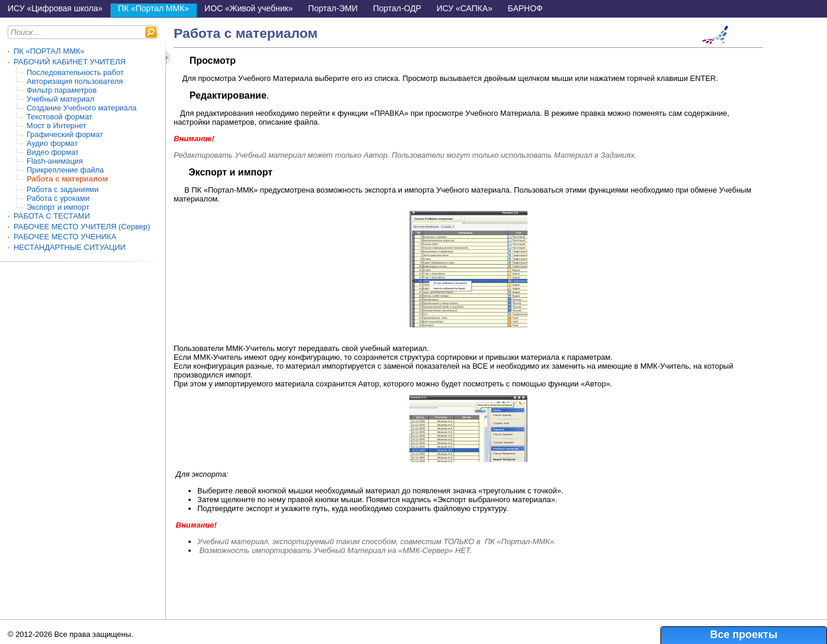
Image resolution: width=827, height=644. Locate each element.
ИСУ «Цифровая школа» (55, 8)
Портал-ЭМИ (333, 8)
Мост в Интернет (56, 126)
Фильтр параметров (62, 90)
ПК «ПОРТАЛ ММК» (49, 51)
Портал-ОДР (398, 8)
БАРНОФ (525, 8)
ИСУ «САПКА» (465, 8)
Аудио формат (52, 143)
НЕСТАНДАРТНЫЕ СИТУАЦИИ (70, 247)
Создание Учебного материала (82, 108)
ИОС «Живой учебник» (249, 8)
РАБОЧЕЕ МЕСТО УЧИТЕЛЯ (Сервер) (82, 227)
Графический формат (65, 134)
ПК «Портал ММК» (154, 8)
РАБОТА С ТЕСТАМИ (52, 216)
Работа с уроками (58, 198)
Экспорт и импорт (58, 207)
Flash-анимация (55, 161)
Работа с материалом (67, 179)
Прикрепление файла (65, 170)
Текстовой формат (59, 117)
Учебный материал (61, 99)
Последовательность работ (75, 72)
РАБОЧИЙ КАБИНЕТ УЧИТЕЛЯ (70, 62)
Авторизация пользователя (75, 81)
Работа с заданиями (63, 189)
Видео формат (53, 152)
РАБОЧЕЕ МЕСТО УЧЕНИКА (65, 237)
